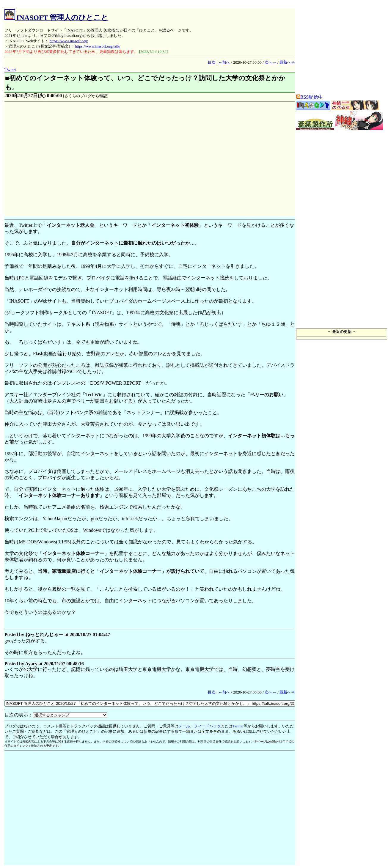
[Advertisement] (56, 160)
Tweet (10, 70)
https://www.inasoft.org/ (69, 41)
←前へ (224, 62)
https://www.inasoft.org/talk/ (98, 46)
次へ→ (270, 62)
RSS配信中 (310, 97)
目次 (212, 62)
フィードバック (207, 726)
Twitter (238, 726)
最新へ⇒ (287, 62)
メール (184, 726)
